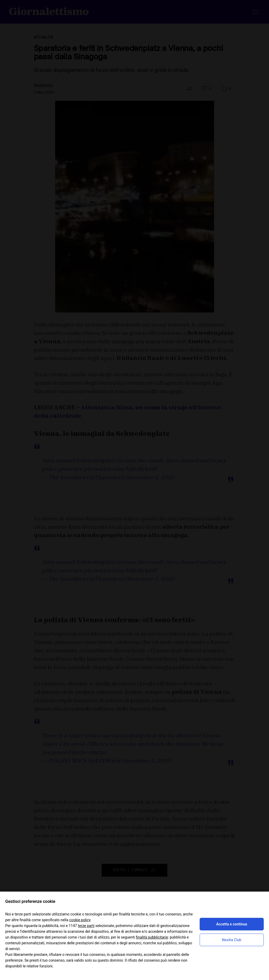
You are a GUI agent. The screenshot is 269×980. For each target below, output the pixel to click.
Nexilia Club (232, 940)
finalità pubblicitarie (152, 937)
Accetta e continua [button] (232, 924)
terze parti (86, 926)
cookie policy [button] (80, 920)
